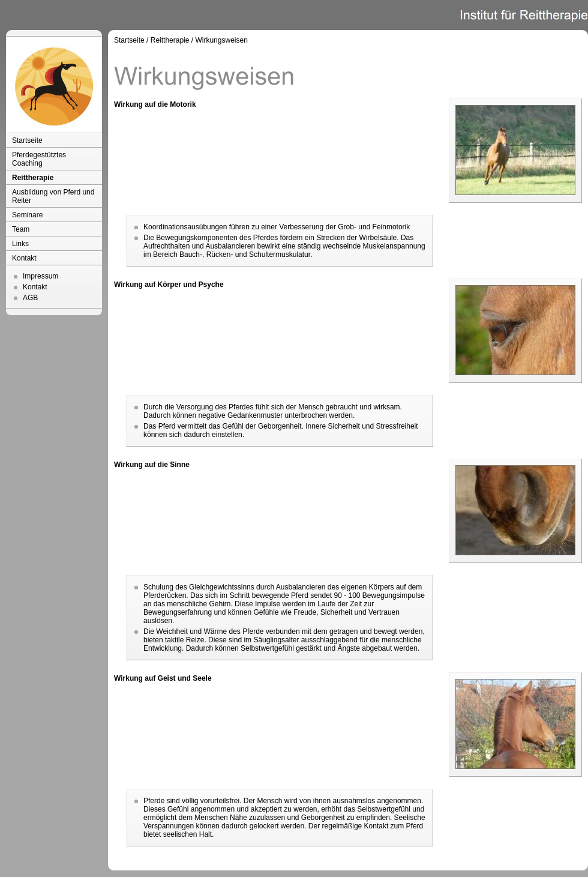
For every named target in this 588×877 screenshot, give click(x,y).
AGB (30, 298)
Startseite (27, 140)
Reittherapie (33, 178)
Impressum (40, 276)
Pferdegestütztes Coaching (39, 159)
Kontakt (24, 258)
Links (20, 244)
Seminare (27, 215)
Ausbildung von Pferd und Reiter (53, 196)
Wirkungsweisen (221, 40)
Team (21, 229)
